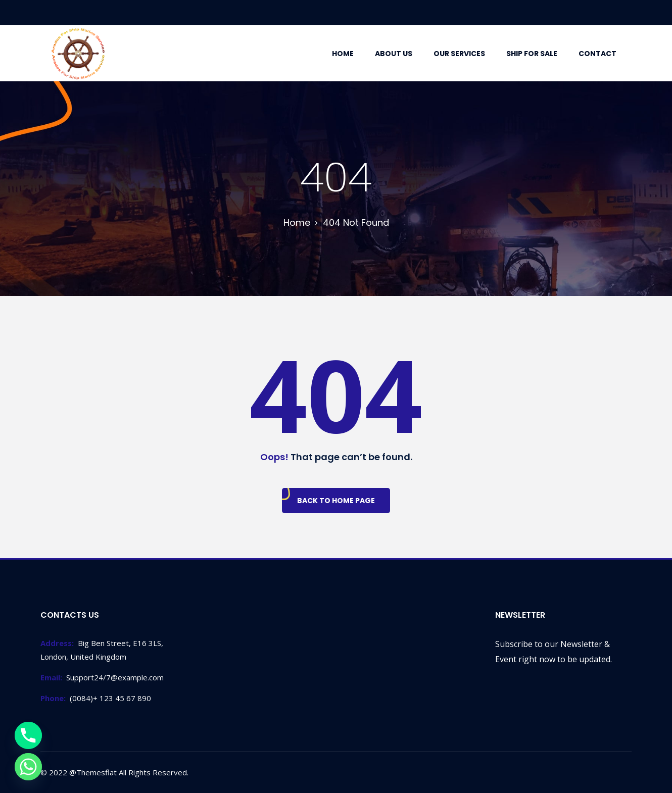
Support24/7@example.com (102, 677)
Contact (597, 54)
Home (343, 54)
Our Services (459, 54)
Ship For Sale (532, 54)
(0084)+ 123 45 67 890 (96, 698)
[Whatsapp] (28, 767)
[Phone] (28, 735)
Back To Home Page (336, 501)
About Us (394, 54)
